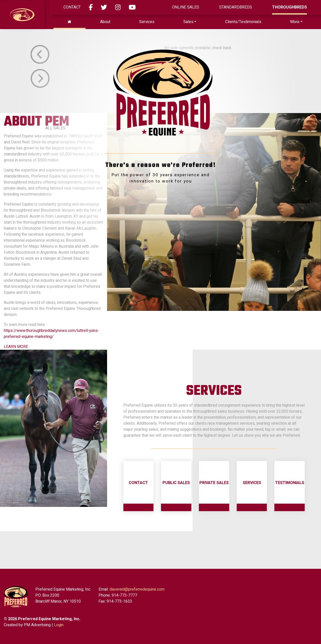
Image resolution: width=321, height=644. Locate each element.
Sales (188, 22)
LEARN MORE (16, 347)
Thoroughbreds (290, 7)
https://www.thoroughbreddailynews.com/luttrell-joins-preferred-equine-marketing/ (51, 334)
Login (59, 625)
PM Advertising (37, 625)
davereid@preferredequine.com (137, 589)
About (105, 22)
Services (147, 22)
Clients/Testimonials (243, 22)
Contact (72, 7)
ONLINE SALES (186, 7)
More (295, 22)
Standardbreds (236, 7)
